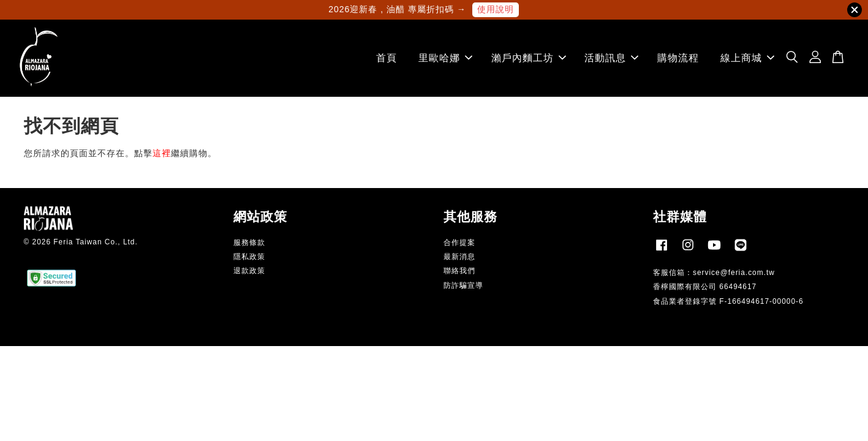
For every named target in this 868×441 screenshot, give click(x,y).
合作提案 (459, 243)
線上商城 (747, 58)
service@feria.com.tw (734, 273)
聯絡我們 (459, 271)
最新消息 (459, 257)
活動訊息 (611, 58)
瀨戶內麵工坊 (529, 58)
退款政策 (249, 271)
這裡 (162, 153)
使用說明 (496, 9)
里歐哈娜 (445, 58)
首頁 (387, 58)
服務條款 (249, 243)
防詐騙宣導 (463, 285)
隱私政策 (249, 257)
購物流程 (678, 58)
